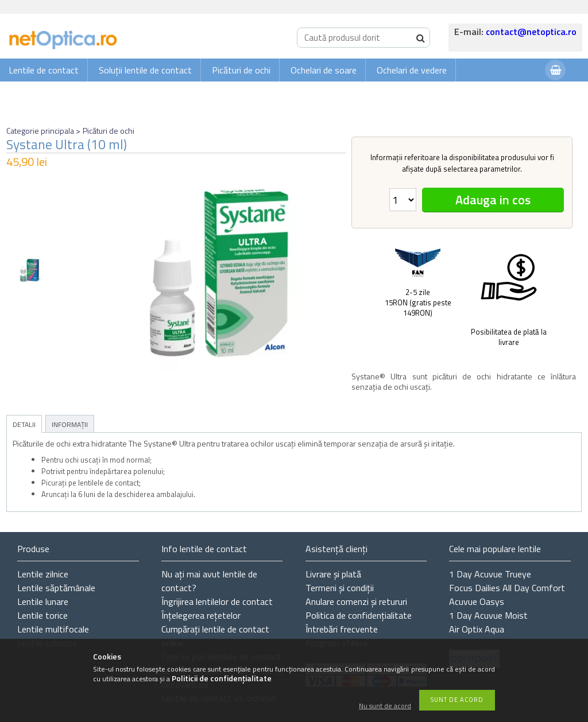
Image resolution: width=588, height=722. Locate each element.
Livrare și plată (333, 574)
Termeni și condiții (340, 588)
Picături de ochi (241, 70)
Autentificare (508, 93)
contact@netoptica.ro (531, 32)
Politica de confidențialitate (359, 615)
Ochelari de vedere (412, 70)
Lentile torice (42, 615)
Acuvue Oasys (477, 601)
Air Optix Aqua (477, 629)
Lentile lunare (43, 601)
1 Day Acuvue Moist (488, 615)
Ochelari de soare (324, 70)
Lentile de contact (44, 70)
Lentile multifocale (53, 629)
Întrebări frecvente (342, 629)
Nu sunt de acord (385, 706)
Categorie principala (40, 131)
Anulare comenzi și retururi (356, 601)
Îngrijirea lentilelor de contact (217, 601)
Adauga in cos (493, 200)
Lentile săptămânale (56, 588)
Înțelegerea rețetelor (201, 615)
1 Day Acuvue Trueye (490, 574)
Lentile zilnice (43, 574)
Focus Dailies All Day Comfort (507, 588)
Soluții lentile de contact (145, 70)
